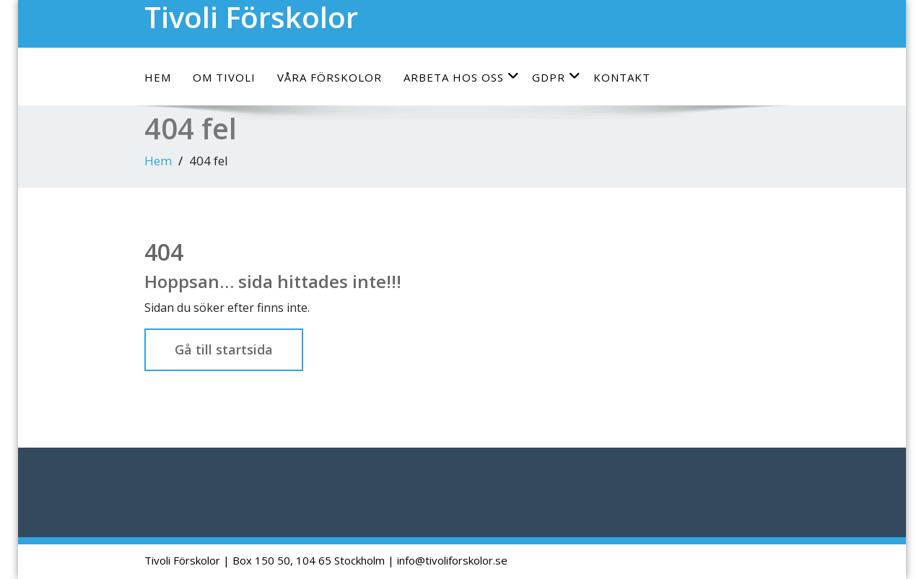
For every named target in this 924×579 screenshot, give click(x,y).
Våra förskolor (330, 77)
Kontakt (622, 77)
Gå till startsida (224, 349)
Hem (158, 77)
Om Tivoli (224, 77)
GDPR (557, 77)
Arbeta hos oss (462, 77)
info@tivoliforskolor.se (452, 560)
